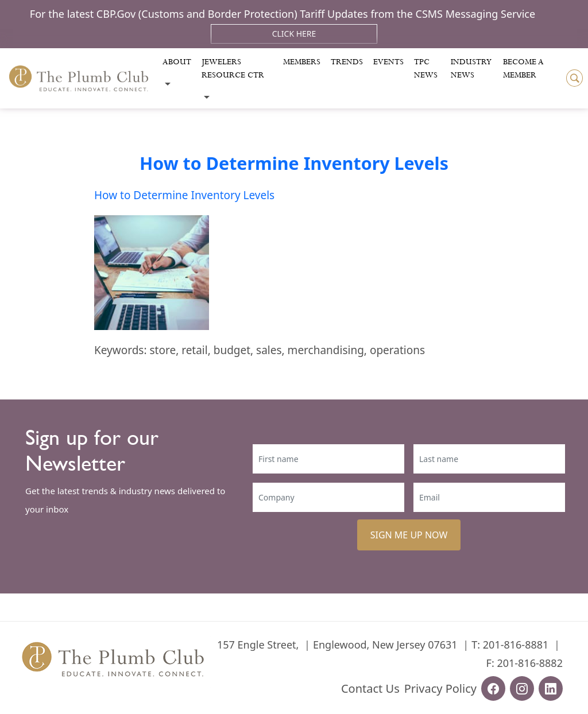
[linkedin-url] (551, 688)
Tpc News (426, 69)
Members (302, 62)
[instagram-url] (522, 688)
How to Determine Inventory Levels (294, 163)
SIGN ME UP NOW (409, 535)
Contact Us (370, 688)
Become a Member (523, 69)
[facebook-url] (493, 688)
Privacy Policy (440, 688)
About (177, 62)
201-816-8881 (516, 645)
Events (388, 62)
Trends (347, 62)
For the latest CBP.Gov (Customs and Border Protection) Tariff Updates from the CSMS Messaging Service (283, 14)
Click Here (294, 34)
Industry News (471, 69)
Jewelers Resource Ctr (233, 69)
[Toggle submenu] (168, 84)
